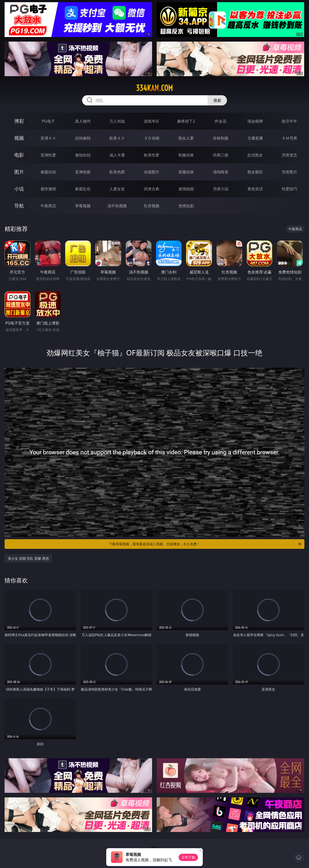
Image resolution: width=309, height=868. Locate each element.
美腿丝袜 (186, 172)
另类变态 (289, 155)
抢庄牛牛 (289, 121)
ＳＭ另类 (289, 138)
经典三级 (221, 155)
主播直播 (255, 138)
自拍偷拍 (83, 138)
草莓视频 (83, 206)
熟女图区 (255, 172)
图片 (19, 172)
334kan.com (154, 88)
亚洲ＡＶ (48, 138)
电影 (19, 155)
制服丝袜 (186, 155)
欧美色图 (117, 172)
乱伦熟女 (255, 155)
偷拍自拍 (83, 155)
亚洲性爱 (48, 155)
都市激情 (48, 189)
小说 (19, 189)
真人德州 (83, 121)
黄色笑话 (255, 189)
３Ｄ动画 (152, 138)
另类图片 (289, 172)
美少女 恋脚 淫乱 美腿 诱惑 (28, 558)
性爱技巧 (289, 189)
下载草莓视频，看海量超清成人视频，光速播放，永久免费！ (205, 544)
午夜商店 (48, 206)
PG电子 (48, 121)
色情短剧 (186, 206)
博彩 (19, 121)
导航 (19, 206)
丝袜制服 (221, 138)
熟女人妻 (186, 138)
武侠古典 (152, 189)
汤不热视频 (117, 206)
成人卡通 (117, 155)
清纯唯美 (221, 172)
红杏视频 (152, 206)
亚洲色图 (83, 172)
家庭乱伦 (83, 189)
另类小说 (221, 189)
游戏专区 (152, 121)
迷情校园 (186, 189)
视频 (19, 138)
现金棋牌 (255, 121)
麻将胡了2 (186, 121)
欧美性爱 (152, 155)
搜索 (217, 100)
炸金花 (221, 121)
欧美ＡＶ (117, 138)
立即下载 (188, 857)
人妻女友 (117, 189)
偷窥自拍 (48, 172)
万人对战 (117, 121)
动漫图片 (152, 172)
